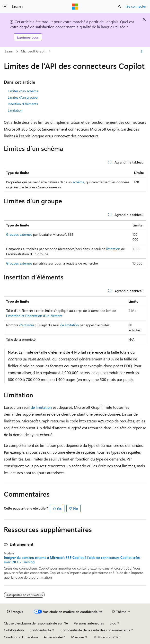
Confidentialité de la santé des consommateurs (95, 630)
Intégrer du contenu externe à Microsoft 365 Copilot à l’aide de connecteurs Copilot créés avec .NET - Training (72, 560)
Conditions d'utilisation (21, 637)
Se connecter (136, 6)
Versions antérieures (89, 623)
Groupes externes (19, 234)
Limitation (15, 110)
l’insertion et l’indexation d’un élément (34, 316)
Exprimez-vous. (28, 37)
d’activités (27, 325)
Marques (78, 637)
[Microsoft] (75, 7)
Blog (113, 623)
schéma (78, 182)
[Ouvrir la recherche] (120, 7)
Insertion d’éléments (23, 104)
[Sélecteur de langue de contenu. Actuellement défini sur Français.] (15, 612)
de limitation (70, 325)
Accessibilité (53, 637)
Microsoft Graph (33, 51)
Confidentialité (40, 630)
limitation (113, 249)
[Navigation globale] (5, 7)
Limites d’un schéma (23, 91)
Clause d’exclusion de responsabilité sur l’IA (36, 623)
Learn (9, 51)
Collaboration (14, 630)
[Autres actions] (142, 51)
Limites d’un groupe (23, 97)
